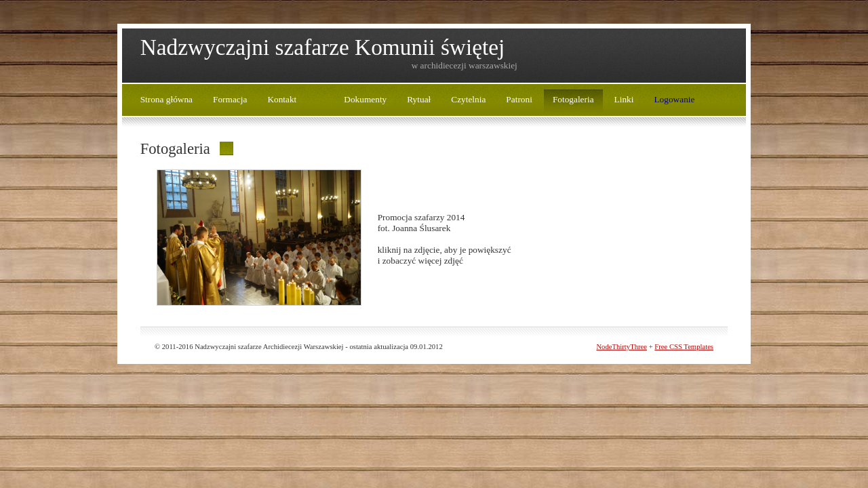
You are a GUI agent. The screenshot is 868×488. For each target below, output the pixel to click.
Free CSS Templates (684, 347)
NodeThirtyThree (622, 347)
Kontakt (282, 99)
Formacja (230, 99)
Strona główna (166, 99)
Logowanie (674, 99)
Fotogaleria (573, 99)
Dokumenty (365, 99)
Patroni (519, 99)
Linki (624, 99)
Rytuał (419, 99)
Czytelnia (468, 99)
